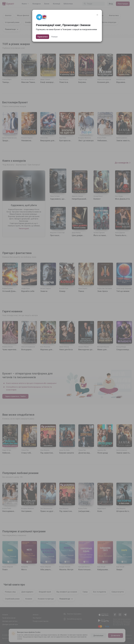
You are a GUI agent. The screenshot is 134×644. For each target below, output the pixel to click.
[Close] (97, 15)
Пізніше (54, 37)
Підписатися (43, 37)
